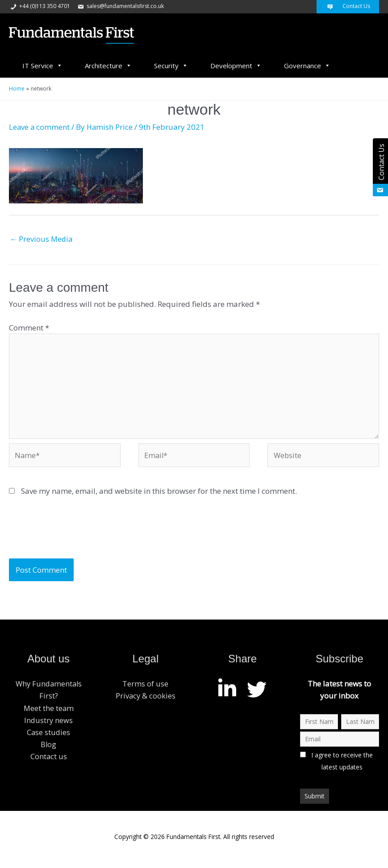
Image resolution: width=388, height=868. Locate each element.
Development (236, 66)
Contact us (48, 762)
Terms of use (145, 689)
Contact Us (348, 6)
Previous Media (42, 239)
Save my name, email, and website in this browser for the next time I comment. (159, 496)
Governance (307, 66)
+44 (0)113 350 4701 (40, 6)
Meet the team (49, 713)
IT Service (42, 66)
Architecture (108, 66)
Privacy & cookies (146, 701)
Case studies (48, 738)
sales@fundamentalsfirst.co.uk (120, 6)
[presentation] (77, 537)
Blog (49, 750)
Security (171, 66)
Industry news (48, 725)
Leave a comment (40, 127)
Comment (29, 328)
